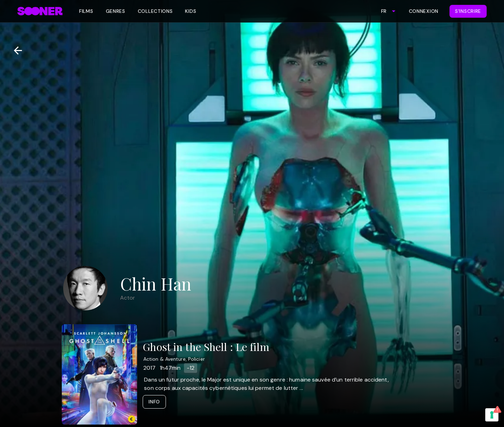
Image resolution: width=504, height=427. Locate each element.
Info (154, 402)
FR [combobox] (384, 11)
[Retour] (15, 51)
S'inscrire (468, 11)
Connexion (424, 11)
